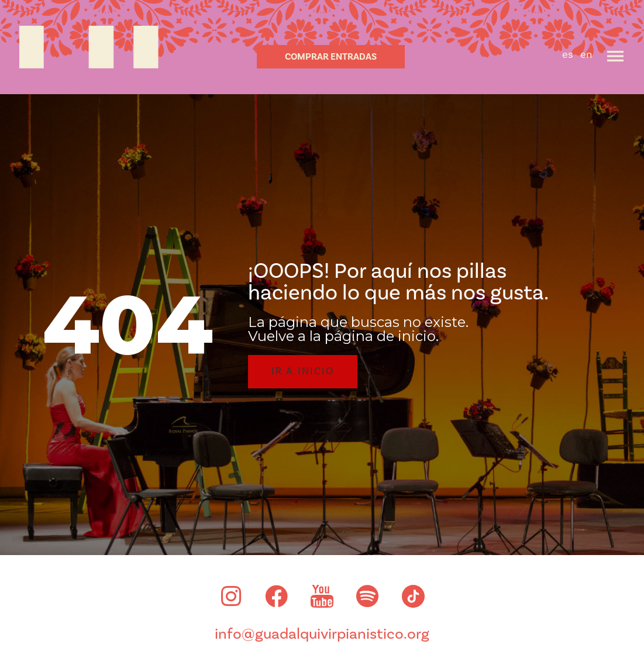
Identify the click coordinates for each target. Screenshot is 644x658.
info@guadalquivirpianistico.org (322, 636)
